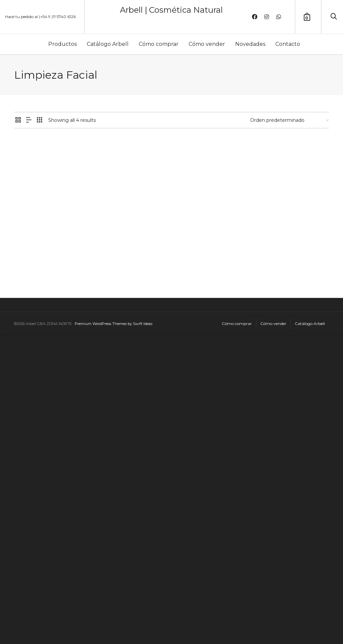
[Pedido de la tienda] (290, 120)
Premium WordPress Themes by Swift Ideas (114, 324)
